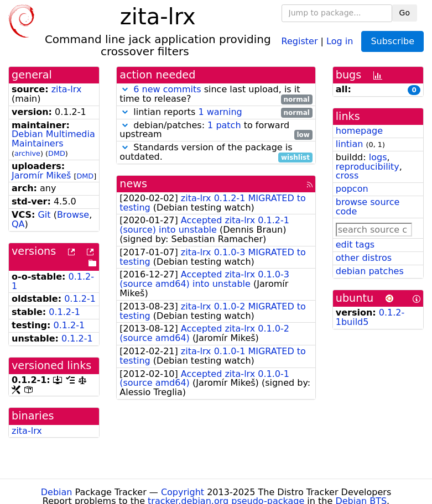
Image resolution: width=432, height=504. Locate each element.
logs (378, 157)
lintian (350, 144)
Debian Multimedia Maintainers (53, 139)
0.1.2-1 (80, 299)
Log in (340, 41)
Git (44, 215)
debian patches (370, 271)
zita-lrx (67, 89)
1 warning (220, 112)
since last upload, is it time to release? (216, 95)
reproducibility (368, 167)
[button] (125, 89)
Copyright (183, 492)
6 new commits (167, 89)
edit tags (355, 245)
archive (27, 153)
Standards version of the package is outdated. (216, 153)
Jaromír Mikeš (41, 175)
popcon (352, 189)
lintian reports (216, 112)
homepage (359, 131)
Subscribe (392, 41)
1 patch (224, 125)
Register (300, 41)
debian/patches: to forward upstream (216, 130)
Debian (57, 492)
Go (405, 13)
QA (18, 224)
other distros (364, 258)
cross (347, 175)
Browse (73, 215)
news (133, 184)
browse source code (368, 207)
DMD (57, 153)
